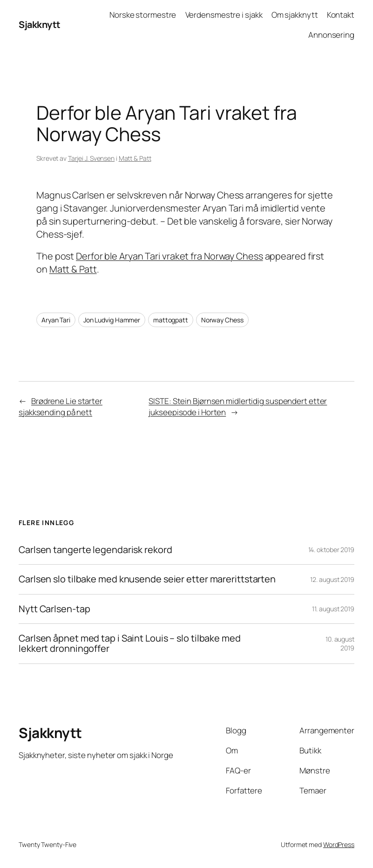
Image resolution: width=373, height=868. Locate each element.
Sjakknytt (40, 24)
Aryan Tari (56, 320)
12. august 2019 (332, 579)
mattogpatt (171, 320)
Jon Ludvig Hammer (112, 320)
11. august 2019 (333, 609)
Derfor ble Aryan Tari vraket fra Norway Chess (170, 256)
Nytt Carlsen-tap (54, 609)
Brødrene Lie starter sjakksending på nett (61, 407)
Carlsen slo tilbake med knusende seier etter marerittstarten (147, 579)
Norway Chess (222, 320)
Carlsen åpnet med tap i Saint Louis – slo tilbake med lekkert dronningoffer (130, 644)
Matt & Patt (135, 158)
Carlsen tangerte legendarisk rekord (95, 550)
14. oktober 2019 (331, 550)
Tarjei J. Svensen (91, 158)
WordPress (339, 844)
